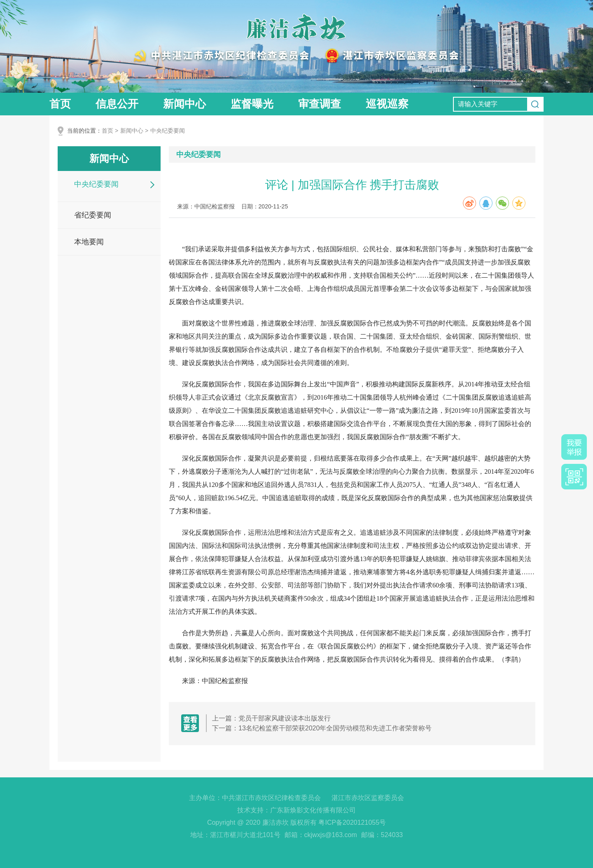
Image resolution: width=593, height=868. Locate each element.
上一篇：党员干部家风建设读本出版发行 (271, 718)
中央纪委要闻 (168, 131)
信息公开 (117, 104)
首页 (60, 104)
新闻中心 (184, 104)
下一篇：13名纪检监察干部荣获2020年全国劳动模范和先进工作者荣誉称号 (322, 728)
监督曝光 (252, 104)
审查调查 (320, 104)
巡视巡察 (387, 104)
